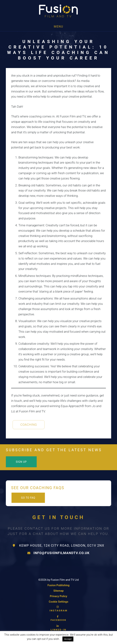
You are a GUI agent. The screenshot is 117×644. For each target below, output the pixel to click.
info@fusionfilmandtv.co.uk (58, 553)
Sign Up (21, 462)
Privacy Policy (58, 596)
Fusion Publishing (58, 585)
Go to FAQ (28, 498)
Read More (84, 639)
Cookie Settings (58, 602)
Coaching (29, 425)
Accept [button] (68, 639)
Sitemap (59, 591)
